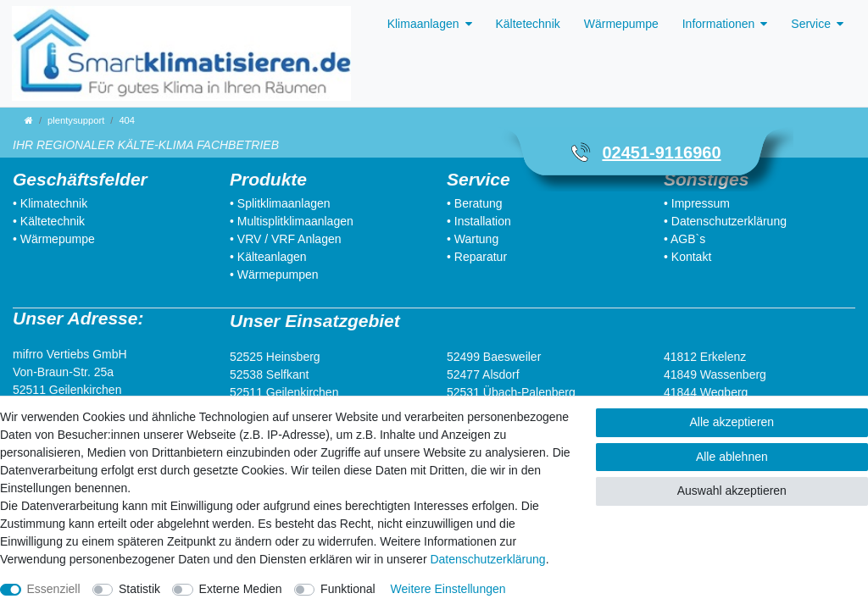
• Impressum (697, 203)
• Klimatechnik (50, 203)
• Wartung (473, 239)
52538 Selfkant (269, 374)
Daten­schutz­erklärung (487, 559)
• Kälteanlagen (268, 257)
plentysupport (76, 120)
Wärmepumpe (621, 24)
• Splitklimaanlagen (280, 203)
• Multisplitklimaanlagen (292, 221)
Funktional (348, 589)
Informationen (719, 24)
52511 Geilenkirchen (67, 390)
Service (811, 24)
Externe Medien (241, 589)
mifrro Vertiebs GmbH (70, 354)
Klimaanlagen (423, 24)
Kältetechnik (528, 24)
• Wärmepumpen (274, 274)
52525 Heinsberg (275, 357)
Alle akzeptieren (732, 422)
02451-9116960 (661, 152)
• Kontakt (687, 257)
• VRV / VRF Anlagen (286, 239)
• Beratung (475, 203)
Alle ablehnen (732, 457)
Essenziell (54, 589)
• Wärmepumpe (54, 239)
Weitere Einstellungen (448, 589)
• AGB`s (684, 239)
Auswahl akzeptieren (732, 491)
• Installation (479, 221)
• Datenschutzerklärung (725, 221)
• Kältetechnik (49, 221)
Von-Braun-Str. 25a (63, 372)
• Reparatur (477, 257)
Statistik (139, 589)
